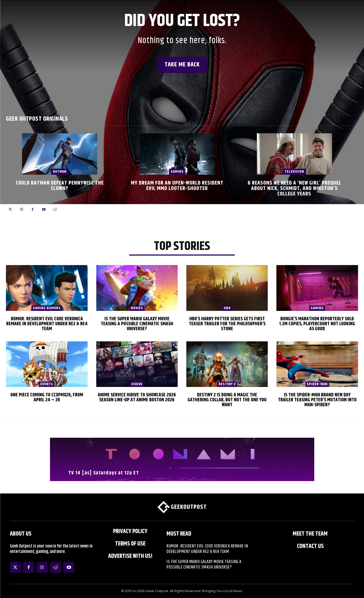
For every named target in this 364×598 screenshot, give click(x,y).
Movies (137, 308)
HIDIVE (137, 384)
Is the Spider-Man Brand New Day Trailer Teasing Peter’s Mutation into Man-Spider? (317, 400)
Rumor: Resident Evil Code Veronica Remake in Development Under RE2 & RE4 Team (47, 324)
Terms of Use (130, 544)
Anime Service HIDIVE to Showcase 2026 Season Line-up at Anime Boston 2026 (137, 397)
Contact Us (310, 546)
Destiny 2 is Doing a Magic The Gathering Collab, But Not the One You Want (227, 400)
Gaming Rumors (47, 308)
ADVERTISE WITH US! (130, 556)
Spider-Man (317, 384)
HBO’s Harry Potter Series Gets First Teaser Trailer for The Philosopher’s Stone (227, 324)
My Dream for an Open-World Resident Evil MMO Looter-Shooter (177, 186)
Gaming (177, 172)
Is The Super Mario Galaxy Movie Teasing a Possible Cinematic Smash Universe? (137, 324)
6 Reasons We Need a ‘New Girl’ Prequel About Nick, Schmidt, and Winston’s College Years (294, 189)
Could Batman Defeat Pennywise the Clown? (60, 186)
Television (294, 172)
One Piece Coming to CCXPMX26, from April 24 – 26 (47, 397)
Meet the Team (310, 534)
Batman (60, 172)
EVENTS (47, 384)
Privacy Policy (130, 531)
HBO (227, 308)
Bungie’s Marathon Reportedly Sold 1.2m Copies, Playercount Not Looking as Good (317, 324)
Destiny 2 (227, 384)
